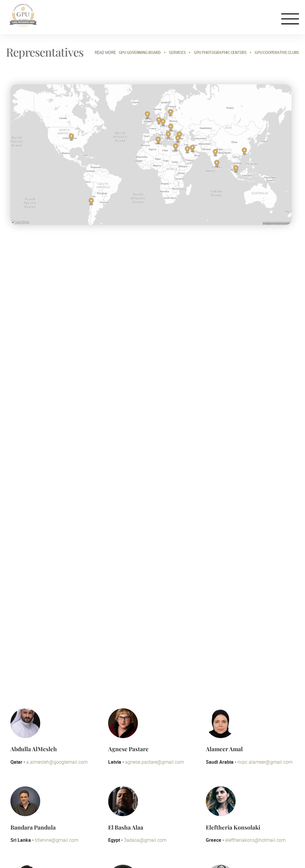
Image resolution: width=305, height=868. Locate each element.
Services (177, 52)
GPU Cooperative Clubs (277, 52)
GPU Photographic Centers (220, 52)
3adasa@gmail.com (145, 840)
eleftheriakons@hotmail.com (255, 840)
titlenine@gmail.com (57, 840)
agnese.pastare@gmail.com (155, 762)
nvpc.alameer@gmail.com (265, 762)
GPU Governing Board (140, 52)
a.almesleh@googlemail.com (57, 762)
